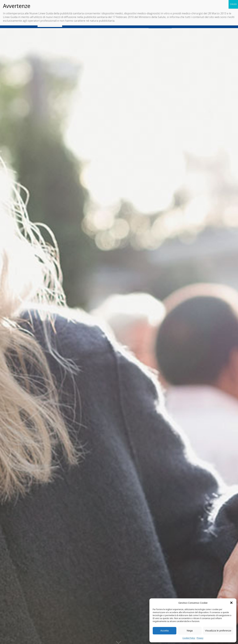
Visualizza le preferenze (218, 631)
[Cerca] (201, 24)
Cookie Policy (189, 638)
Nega (190, 631)
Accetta (164, 631)
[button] (231, 603)
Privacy (200, 638)
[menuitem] (50, 24)
